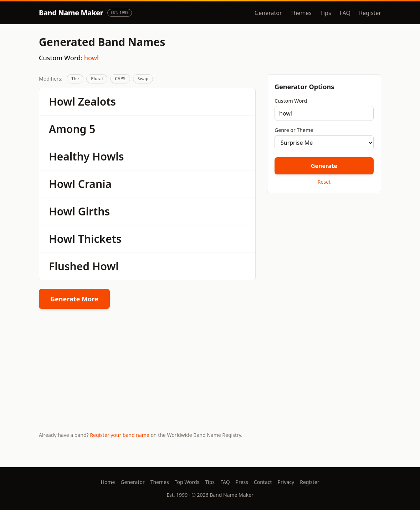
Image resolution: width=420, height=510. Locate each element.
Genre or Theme (294, 130)
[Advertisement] (324, 249)
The (75, 79)
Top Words (187, 482)
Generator (268, 13)
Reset (324, 182)
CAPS (120, 79)
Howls (108, 156)
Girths (94, 211)
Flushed (69, 266)
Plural (97, 79)
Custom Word (291, 101)
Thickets (100, 239)
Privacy (286, 482)
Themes (301, 13)
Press (242, 482)
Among (68, 129)
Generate (324, 166)
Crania (95, 184)
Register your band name (119, 435)
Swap (143, 79)
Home (108, 482)
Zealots (97, 101)
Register (370, 13)
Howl (62, 101)
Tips (326, 13)
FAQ (345, 13)
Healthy (69, 156)
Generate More (74, 299)
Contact (263, 482)
